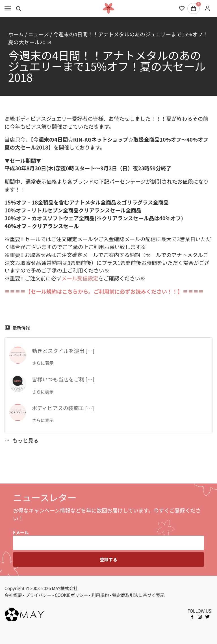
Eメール (21, 532)
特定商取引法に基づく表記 (138, 595)
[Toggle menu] (8, 8)
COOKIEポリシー (71, 595)
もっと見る (22, 440)
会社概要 (13, 595)
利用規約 (100, 595)
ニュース (39, 34)
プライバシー (38, 595)
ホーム (16, 34)
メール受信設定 (80, 278)
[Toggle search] (19, 8)
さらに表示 (43, 363)
